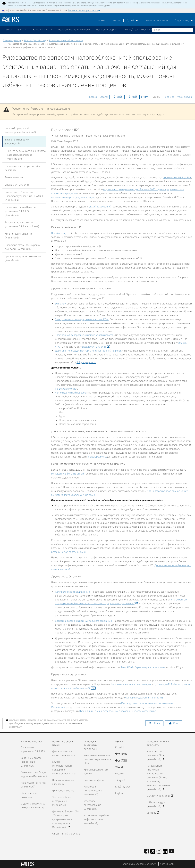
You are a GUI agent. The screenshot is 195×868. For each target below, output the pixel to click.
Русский (132, 20)
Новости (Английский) (35, 41)
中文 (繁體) (132, 97)
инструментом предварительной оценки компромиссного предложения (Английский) (121, 602)
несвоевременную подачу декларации (73, 197)
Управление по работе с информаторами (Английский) (97, 819)
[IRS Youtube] (172, 851)
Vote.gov (153, 813)
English (93, 97)
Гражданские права (63, 791)
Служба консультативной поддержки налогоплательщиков (64, 768)
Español (104, 97)
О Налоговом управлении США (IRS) (33, 749)
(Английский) (96, 347)
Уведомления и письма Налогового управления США (97, 759)
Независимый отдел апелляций (63, 782)
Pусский (120, 774)
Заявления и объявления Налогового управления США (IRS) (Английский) (24, 196)
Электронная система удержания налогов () (82, 319)
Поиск (190, 30)
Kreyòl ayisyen (184, 97)
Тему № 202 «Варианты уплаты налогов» (143, 667)
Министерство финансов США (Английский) (155, 755)
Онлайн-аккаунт (60, 233)
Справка (101, 20)
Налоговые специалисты (157, 20)
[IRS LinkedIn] (165, 852)
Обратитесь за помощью (29, 795)
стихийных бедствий (100, 207)
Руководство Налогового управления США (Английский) (22, 224)
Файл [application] (9, 30)
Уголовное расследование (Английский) (92, 805)
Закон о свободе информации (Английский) (61, 801)
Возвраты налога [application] (42, 30)
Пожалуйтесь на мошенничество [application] (142, 30)
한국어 (145, 97)
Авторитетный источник (66, 834)
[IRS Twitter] (153, 852)
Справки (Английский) (17, 184)
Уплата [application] (22, 30)
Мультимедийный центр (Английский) (18, 235)
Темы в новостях (14, 177)
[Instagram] (159, 851)
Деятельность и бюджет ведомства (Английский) (34, 774)
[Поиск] (173, 30)
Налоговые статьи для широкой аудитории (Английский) (23, 247)
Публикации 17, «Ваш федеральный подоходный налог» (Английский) (118, 711)
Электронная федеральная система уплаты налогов (84, 335)
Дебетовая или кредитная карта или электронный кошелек (88, 351)
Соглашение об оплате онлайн (68, 552)
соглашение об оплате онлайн (68, 474)
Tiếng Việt (169, 97)
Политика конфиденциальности (139, 864)
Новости (116, 20)
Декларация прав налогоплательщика (64, 753)
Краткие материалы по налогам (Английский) (23, 258)
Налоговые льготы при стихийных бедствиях (24, 168)
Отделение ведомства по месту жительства (33, 806)
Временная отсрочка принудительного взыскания (83, 621)
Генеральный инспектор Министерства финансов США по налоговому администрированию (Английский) (159, 778)
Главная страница (12, 41)
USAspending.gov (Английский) (156, 804)
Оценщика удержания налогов (144, 698)
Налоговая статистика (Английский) (33, 785)
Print (176, 723)
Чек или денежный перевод (71, 393)
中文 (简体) (117, 97)
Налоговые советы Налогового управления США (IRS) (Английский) (22, 211)
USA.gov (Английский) (160, 796)
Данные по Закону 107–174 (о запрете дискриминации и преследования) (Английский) (65, 819)
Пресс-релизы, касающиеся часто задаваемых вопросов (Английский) (26, 155)
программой (177, 178)
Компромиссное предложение (72, 592)
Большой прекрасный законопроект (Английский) (20, 130)
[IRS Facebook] (147, 851)
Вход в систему (184, 20)
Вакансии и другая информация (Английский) (31, 762)
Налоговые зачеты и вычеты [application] (74, 30)
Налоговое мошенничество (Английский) (93, 791)
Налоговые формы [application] (107, 30)
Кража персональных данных (96, 772)
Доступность (167, 864)
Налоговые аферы (94, 780)
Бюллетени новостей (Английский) (66, 41)
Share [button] (157, 723)
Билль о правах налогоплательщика (131, 684)
